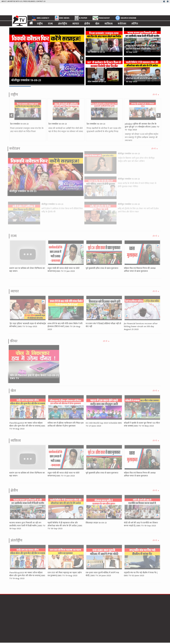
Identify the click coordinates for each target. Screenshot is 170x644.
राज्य (50, 24)
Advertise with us (15, 1)
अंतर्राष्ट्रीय (63, 24)
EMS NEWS (62, 18)
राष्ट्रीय (40, 24)
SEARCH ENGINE (126, 18)
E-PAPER (81, 18)
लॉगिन (135, 24)
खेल (97, 24)
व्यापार (76, 24)
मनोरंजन (122, 24)
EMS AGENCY (40, 18)
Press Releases (29, 1)
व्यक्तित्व (109, 24)
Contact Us (41, 1)
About (4, 1)
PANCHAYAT (101, 18)
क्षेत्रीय (87, 24)
